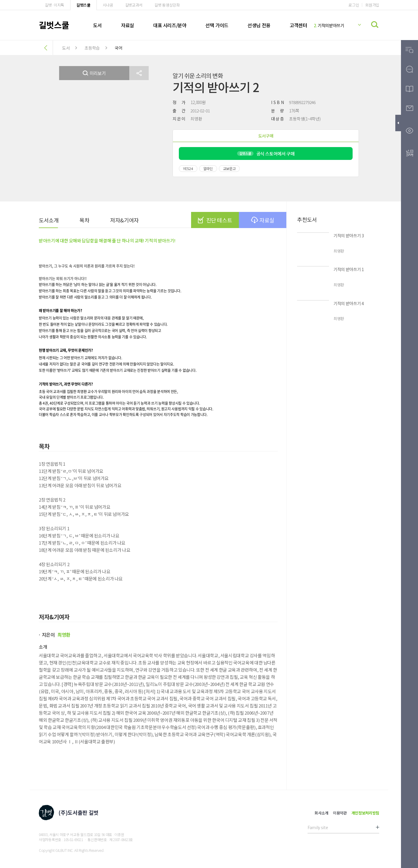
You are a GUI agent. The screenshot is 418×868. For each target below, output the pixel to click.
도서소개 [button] (49, 220)
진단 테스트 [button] (215, 220)
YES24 (188, 168)
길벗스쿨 (83, 5)
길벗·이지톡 (54, 5)
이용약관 (340, 813)
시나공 (108, 5)
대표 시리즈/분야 (170, 25)
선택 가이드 (217, 25)
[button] (139, 73)
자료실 (127, 25)
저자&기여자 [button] (124, 220)
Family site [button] (318, 827)
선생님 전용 (259, 25)
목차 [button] (84, 220)
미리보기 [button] (94, 73)
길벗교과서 (134, 5)
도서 (97, 25)
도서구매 (266, 136)
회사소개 (321, 813)
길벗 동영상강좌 (167, 5)
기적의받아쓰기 (329, 25)
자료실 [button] (263, 220)
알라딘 (208, 168)
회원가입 (372, 5)
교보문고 (229, 168)
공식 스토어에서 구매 (266, 153)
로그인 (354, 5)
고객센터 (298, 25)
